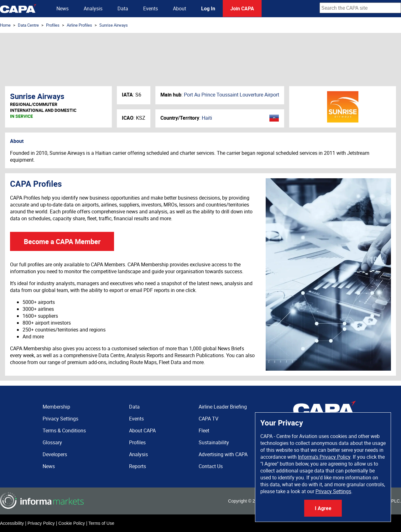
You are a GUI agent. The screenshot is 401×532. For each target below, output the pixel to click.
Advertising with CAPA (223, 454)
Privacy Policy (41, 523)
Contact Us (211, 466)
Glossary (52, 442)
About (180, 8)
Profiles (53, 25)
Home (5, 25)
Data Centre (28, 25)
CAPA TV (208, 419)
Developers (55, 454)
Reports (138, 466)
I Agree (323, 508)
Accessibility (12, 523)
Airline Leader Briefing (223, 407)
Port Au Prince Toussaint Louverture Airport (232, 95)
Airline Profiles (79, 25)
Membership (56, 407)
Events (151, 8)
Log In (208, 8)
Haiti (207, 118)
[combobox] (360, 8)
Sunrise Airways (114, 25)
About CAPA (142, 430)
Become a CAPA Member (62, 241)
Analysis (93, 8)
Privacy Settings (333, 491)
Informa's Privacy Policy (324, 457)
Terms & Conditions (64, 430)
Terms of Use (101, 523)
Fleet (204, 430)
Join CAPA (242, 8)
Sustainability (214, 442)
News (62, 8)
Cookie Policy (72, 523)
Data (123, 8)
